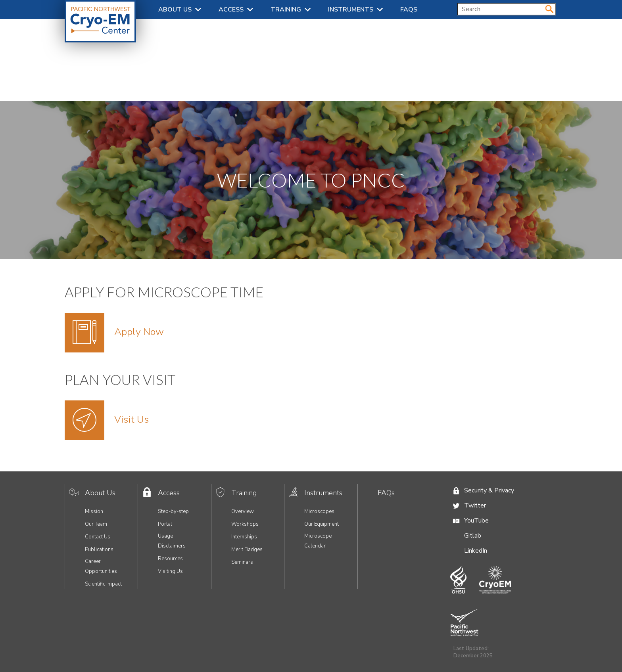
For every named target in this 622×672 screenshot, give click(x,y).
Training (286, 10)
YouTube (476, 521)
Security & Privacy (489, 490)
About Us (175, 10)
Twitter (475, 505)
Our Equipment (322, 524)
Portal (165, 524)
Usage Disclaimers (172, 541)
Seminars (242, 562)
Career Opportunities (101, 566)
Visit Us (132, 419)
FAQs (409, 10)
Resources (170, 559)
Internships (244, 537)
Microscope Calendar (318, 541)
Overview (243, 511)
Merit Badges (247, 549)
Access (231, 10)
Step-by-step (173, 511)
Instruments (351, 10)
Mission (94, 511)
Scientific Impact (103, 584)
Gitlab (473, 536)
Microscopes (319, 511)
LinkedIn (476, 551)
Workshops (245, 524)
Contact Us (98, 537)
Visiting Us (170, 571)
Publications (99, 549)
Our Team (96, 524)
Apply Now (139, 332)
